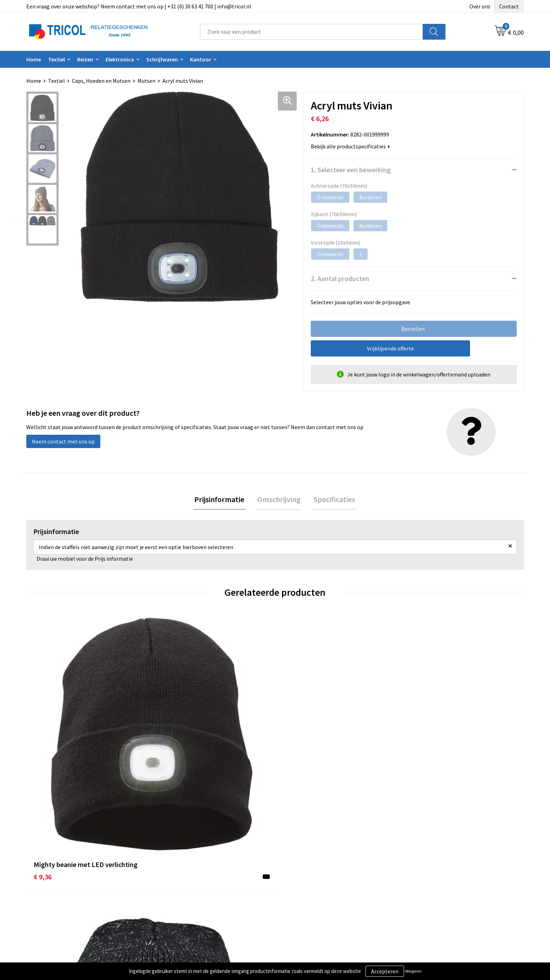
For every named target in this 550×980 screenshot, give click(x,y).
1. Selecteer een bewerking (351, 170)
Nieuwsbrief (175, 872)
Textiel (56, 59)
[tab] (222, 500)
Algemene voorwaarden (436, 861)
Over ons (480, 6)
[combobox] (311, 32)
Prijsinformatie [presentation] (222, 500)
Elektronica (120, 59)
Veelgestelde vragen (185, 883)
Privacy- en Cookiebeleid (437, 872)
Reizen (85, 59)
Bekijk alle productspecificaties (350, 146)
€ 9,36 (43, 751)
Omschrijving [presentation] (279, 500)
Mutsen (146, 81)
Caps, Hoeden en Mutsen (101, 81)
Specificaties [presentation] (332, 500)
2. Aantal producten (340, 278)
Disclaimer (420, 883)
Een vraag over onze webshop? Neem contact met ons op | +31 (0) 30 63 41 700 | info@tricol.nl (139, 6)
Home (34, 59)
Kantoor (201, 59)
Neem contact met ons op (63, 441)
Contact (509, 6)
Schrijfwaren (162, 59)
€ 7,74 (291, 751)
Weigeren (413, 971)
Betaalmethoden (304, 872)
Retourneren (299, 883)
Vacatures (172, 893)
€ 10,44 (169, 751)
